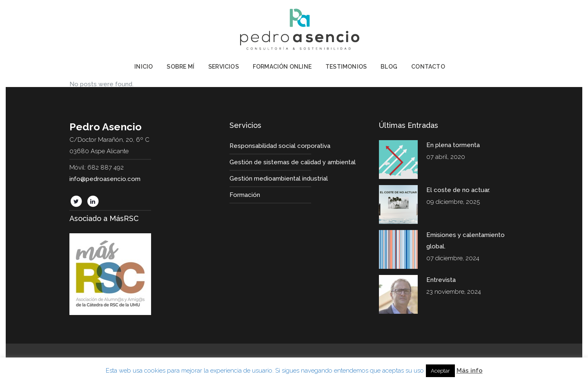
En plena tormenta (453, 145)
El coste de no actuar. (458, 190)
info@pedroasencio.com (105, 179)
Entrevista (441, 280)
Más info (470, 371)
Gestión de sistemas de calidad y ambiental (293, 162)
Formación (245, 195)
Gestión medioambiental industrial (279, 179)
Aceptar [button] (440, 371)
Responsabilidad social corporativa (280, 146)
